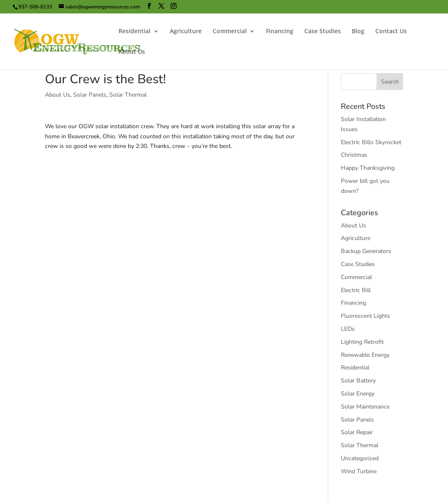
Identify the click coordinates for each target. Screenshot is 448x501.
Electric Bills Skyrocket (371, 142)
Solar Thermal (128, 95)
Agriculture (186, 32)
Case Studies (323, 32)
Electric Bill (356, 290)
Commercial (230, 32)
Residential (134, 32)
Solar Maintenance (365, 407)
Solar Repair (357, 432)
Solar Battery (358, 381)
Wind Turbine (359, 471)
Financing (280, 32)
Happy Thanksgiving (368, 168)
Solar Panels (90, 95)
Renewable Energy (365, 355)
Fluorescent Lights (365, 316)
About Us (132, 52)
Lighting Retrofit (362, 342)
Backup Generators (366, 251)
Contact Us (391, 32)
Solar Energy (358, 394)
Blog (358, 32)
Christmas (354, 155)
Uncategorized (360, 458)
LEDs (348, 329)
